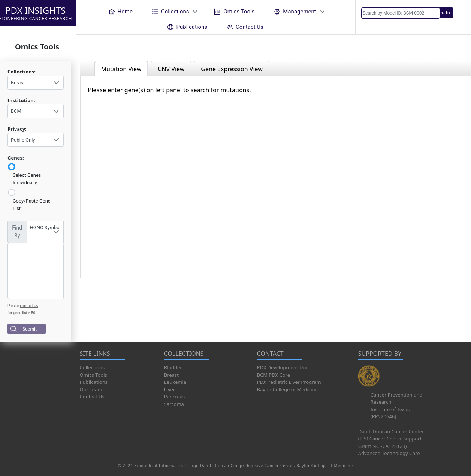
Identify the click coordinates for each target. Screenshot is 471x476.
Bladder (173, 367)
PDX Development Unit (283, 367)
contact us (29, 306)
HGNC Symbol (45, 228)
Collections (92, 367)
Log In (444, 13)
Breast (18, 83)
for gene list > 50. (22, 313)
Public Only (23, 140)
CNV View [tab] (171, 69)
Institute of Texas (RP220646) (390, 413)
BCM (16, 111)
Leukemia (175, 382)
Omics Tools (93, 375)
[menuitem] (121, 11)
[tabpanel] (276, 177)
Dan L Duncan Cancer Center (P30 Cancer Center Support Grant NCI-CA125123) (391, 439)
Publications (94, 382)
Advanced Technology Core (389, 453)
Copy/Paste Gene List (32, 205)
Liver (170, 389)
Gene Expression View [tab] (232, 69)
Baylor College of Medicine (287, 389)
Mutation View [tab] (121, 69)
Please (13, 306)
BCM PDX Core (274, 375)
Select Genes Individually (27, 179)
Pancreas (174, 397)
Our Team (91, 389)
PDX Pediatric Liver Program (289, 382)
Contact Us (92, 397)
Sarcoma (174, 404)
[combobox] (36, 83)
